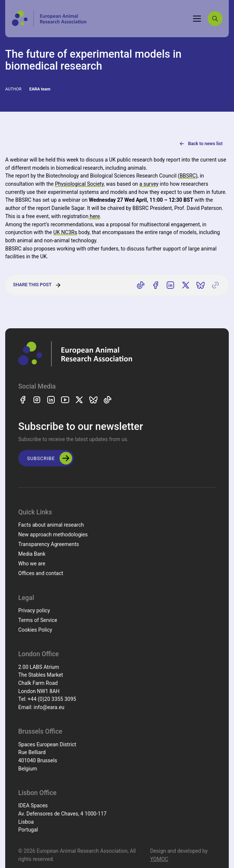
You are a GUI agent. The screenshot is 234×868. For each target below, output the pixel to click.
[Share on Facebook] (156, 285)
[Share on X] (186, 285)
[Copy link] (215, 285)
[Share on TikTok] (141, 285)
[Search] (215, 19)
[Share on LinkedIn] (171, 285)
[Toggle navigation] (197, 19)
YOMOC (159, 859)
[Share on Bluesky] (201, 285)
